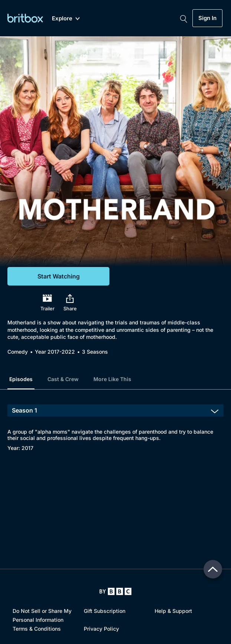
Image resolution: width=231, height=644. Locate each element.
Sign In (207, 18)
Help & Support (173, 611)
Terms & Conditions (37, 629)
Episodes (21, 379)
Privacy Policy (101, 629)
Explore (66, 19)
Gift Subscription (105, 611)
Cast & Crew (63, 379)
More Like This (112, 379)
